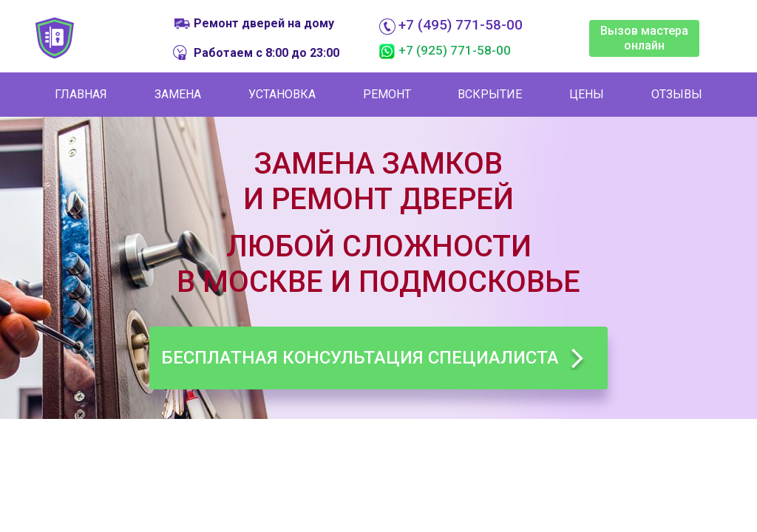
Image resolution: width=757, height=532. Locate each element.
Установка (282, 94)
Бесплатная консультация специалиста (360, 358)
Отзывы (677, 94)
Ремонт (387, 94)
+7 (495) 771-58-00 (461, 25)
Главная (81, 94)
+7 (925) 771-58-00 (455, 50)
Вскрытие (490, 94)
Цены (587, 94)
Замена (178, 94)
